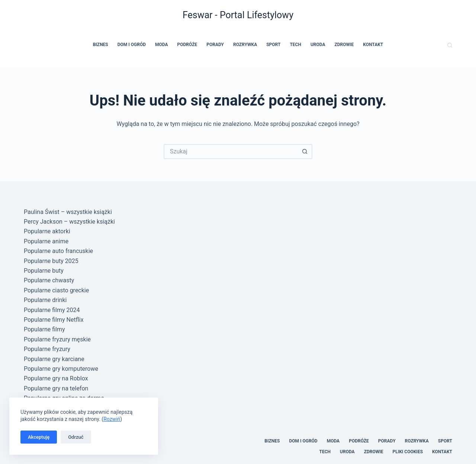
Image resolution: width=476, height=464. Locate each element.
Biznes (101, 45)
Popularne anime (46, 241)
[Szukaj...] (231, 152)
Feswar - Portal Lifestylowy (238, 15)
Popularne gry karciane (54, 359)
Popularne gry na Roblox (56, 378)
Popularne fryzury (47, 349)
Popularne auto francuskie (58, 251)
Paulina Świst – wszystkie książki (68, 212)
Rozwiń (112, 419)
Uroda (318, 45)
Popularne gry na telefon (56, 388)
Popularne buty (44, 271)
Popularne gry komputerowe (61, 369)
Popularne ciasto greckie (56, 290)
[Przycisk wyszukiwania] (305, 152)
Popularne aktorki (47, 231)
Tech (295, 45)
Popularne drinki (45, 300)
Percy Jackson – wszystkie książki (69, 222)
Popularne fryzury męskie (57, 339)
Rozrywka (245, 45)
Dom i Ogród (132, 45)
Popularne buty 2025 (51, 261)
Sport (273, 45)
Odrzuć (76, 437)
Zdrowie (344, 45)
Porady (215, 45)
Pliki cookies (408, 452)
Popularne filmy (44, 329)
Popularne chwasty (49, 280)
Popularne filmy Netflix (54, 320)
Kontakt (373, 45)
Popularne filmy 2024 (52, 310)
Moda (162, 45)
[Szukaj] (450, 45)
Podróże (187, 45)
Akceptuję (39, 437)
